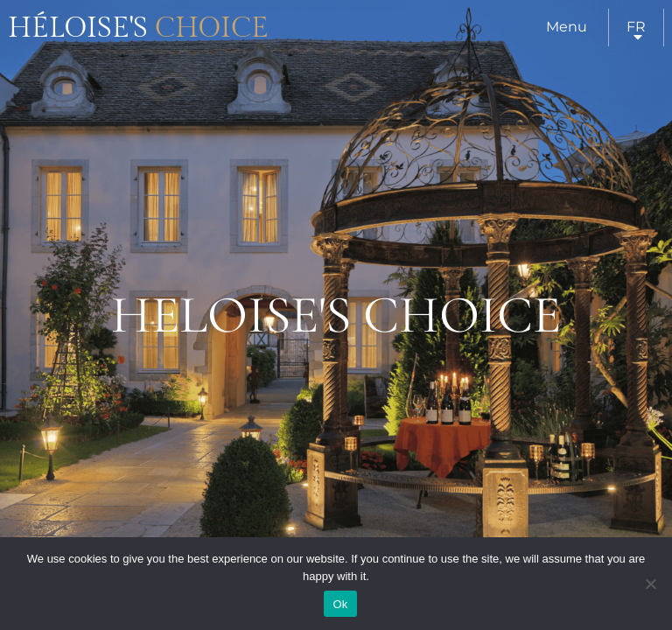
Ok (340, 604)
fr (636, 27)
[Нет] (650, 584)
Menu (567, 27)
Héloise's (138, 28)
